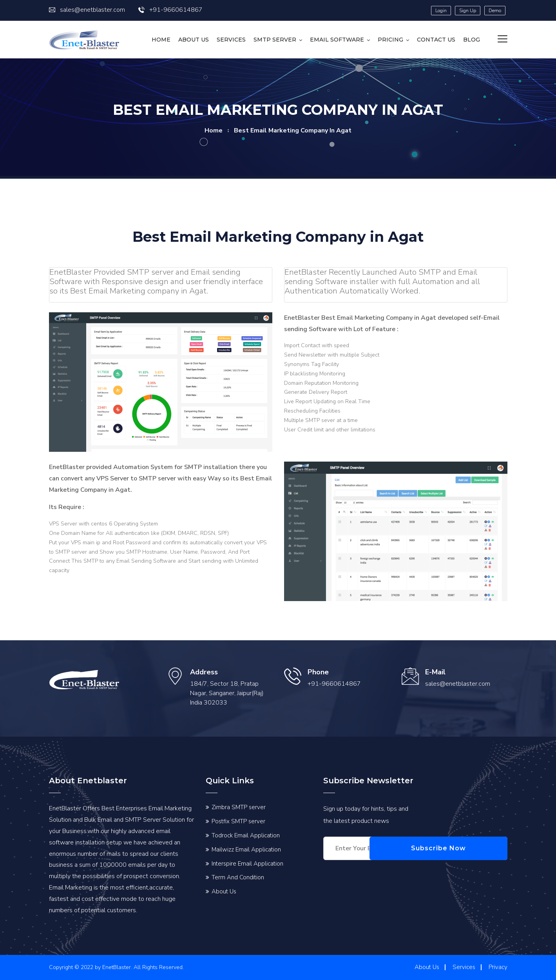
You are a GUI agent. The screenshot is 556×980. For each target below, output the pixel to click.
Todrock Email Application (246, 835)
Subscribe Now (470, 848)
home (214, 130)
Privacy (498, 967)
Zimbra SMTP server (239, 807)
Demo (495, 11)
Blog (472, 40)
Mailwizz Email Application (246, 850)
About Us (194, 40)
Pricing (390, 40)
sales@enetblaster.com (87, 10)
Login (441, 11)
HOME (161, 40)
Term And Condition (238, 877)
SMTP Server (275, 40)
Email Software (337, 40)
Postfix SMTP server (238, 821)
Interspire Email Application (247, 864)
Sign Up (468, 11)
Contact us (436, 40)
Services (231, 40)
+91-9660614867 (170, 10)
